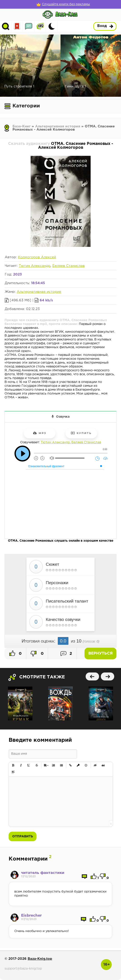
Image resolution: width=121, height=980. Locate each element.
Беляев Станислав (69, 266)
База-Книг (22, 126)
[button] (13, 765)
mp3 (40, 433)
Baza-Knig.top (40, 959)
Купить (81, 433)
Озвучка (63, 417)
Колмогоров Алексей (37, 257)
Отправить (23, 836)
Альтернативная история (58, 126)
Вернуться (100, 654)
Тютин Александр (35, 266)
